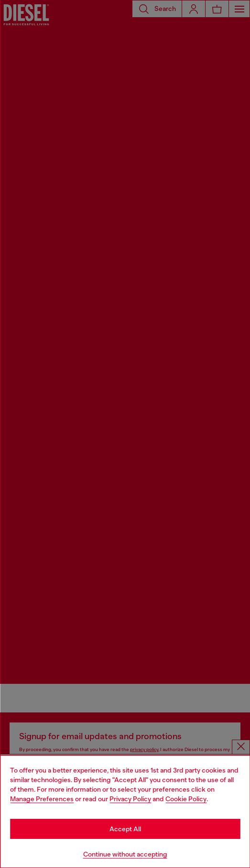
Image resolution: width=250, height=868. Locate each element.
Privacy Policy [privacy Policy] (130, 799)
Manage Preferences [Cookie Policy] (42, 799)
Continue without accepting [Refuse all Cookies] (125, 854)
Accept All (125, 829)
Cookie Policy (186, 799)
